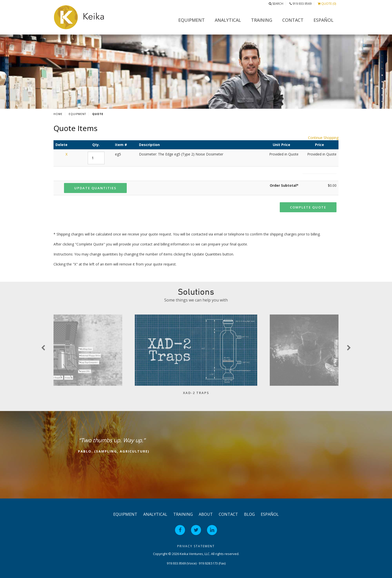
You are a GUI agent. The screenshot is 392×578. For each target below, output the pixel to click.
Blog (249, 514)
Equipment (191, 20)
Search (276, 4)
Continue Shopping (323, 138)
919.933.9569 (300, 4)
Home (58, 114)
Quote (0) (327, 4)
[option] (196, 357)
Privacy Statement (196, 546)
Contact (293, 20)
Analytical (228, 20)
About (206, 514)
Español (323, 20)
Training (262, 20)
